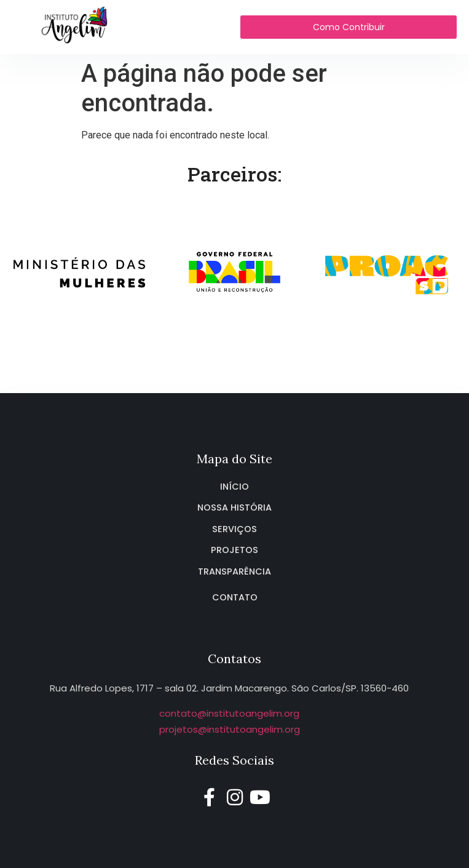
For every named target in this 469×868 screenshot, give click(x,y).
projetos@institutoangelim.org (230, 729)
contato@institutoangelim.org (229, 713)
